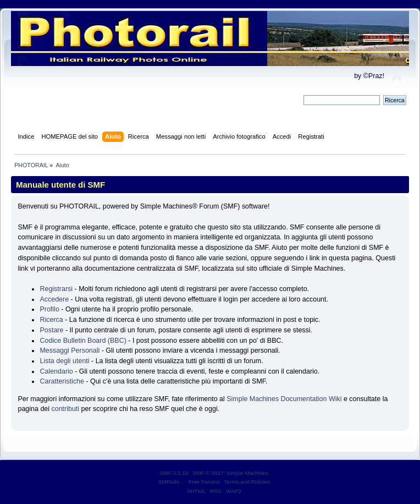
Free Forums (204, 482)
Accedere (54, 299)
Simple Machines (247, 473)
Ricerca (51, 320)
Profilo (49, 309)
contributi (65, 409)
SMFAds (169, 482)
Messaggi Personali (70, 350)
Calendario (56, 371)
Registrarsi (56, 289)
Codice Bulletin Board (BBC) (83, 341)
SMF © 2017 (208, 473)
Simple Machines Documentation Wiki (284, 399)
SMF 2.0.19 (174, 473)
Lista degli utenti (64, 361)
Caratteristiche (62, 381)
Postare (51, 330)
